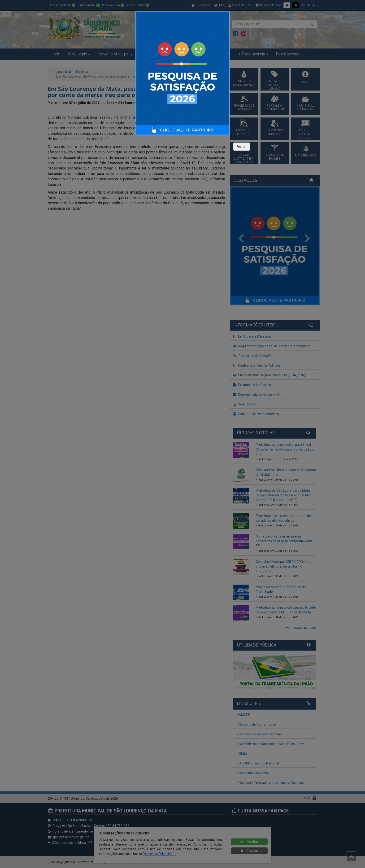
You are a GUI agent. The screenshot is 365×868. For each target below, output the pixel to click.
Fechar (242, 146)
